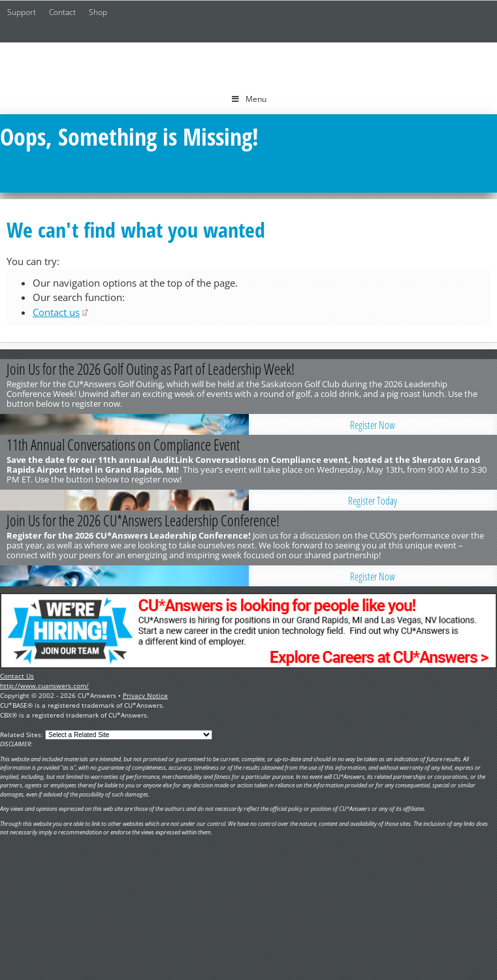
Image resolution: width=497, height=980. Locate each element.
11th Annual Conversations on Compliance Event (123, 445)
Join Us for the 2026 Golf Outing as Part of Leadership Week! (151, 369)
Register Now (373, 425)
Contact (62, 12)
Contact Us (17, 676)
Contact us (56, 312)
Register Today (373, 501)
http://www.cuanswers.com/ (44, 686)
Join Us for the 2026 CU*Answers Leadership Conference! (143, 520)
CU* (249, 63)
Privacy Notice (145, 695)
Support (22, 12)
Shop (98, 12)
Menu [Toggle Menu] (248, 99)
